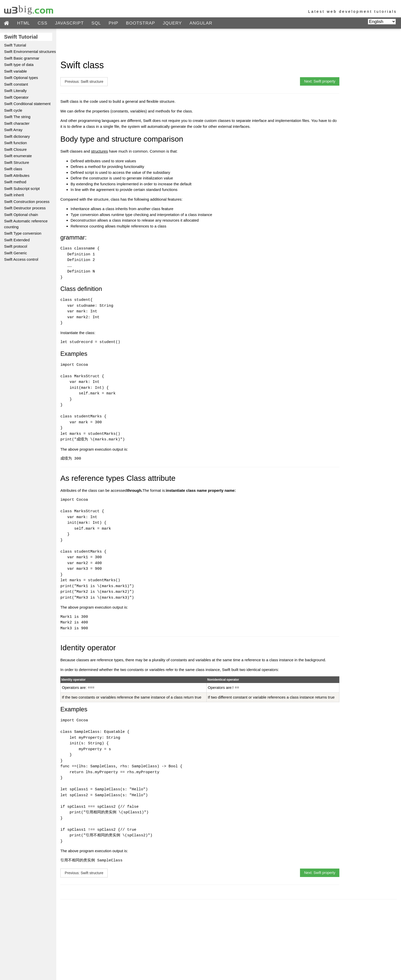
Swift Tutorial (15, 45)
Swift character (17, 123)
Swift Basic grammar (22, 58)
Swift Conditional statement (27, 104)
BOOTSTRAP (141, 23)
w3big (29, 9)
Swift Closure (15, 149)
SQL (96, 23)
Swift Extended (17, 240)
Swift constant (16, 84)
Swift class (13, 169)
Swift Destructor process (25, 208)
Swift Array (13, 130)
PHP (114, 23)
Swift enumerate (18, 156)
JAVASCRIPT (69, 23)
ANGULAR (201, 23)
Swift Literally (15, 91)
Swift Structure (17, 162)
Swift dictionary (17, 136)
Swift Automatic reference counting (26, 224)
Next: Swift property (320, 81)
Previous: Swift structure (84, 82)
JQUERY (172, 23)
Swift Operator (16, 97)
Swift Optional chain (21, 215)
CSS (42, 23)
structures (99, 151)
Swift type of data (19, 65)
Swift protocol (16, 246)
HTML (24, 23)
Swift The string (17, 117)
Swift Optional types (21, 78)
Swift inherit (14, 195)
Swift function (15, 143)
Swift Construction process (27, 202)
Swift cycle (13, 110)
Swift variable (15, 71)
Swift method (15, 182)
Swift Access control (21, 259)
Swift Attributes (17, 175)
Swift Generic (15, 253)
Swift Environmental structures (30, 52)
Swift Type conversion (23, 233)
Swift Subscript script (22, 189)
